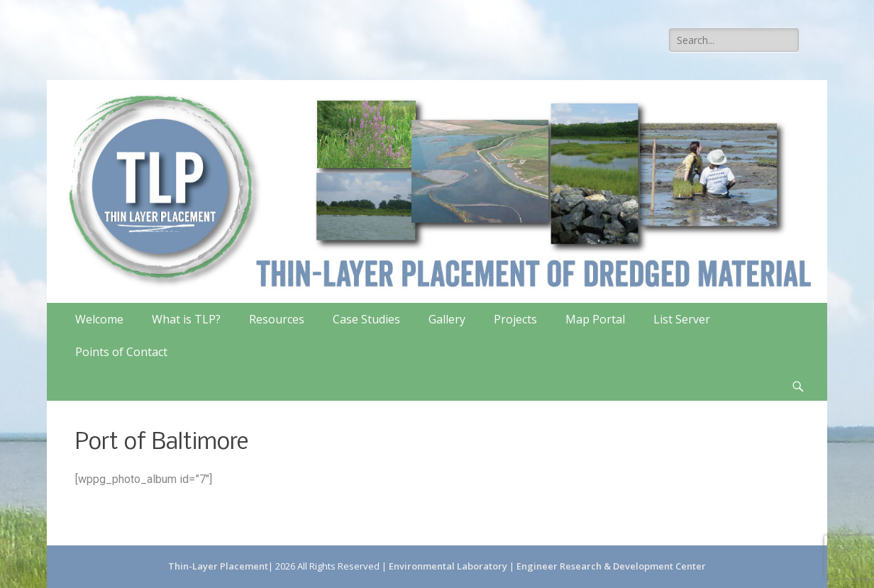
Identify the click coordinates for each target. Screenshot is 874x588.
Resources (277, 319)
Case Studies (366, 319)
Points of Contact (121, 352)
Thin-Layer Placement (218, 566)
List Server (682, 319)
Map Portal (595, 319)
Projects (515, 319)
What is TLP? (186, 319)
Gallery (447, 319)
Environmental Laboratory (449, 566)
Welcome (99, 319)
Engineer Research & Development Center (611, 566)
